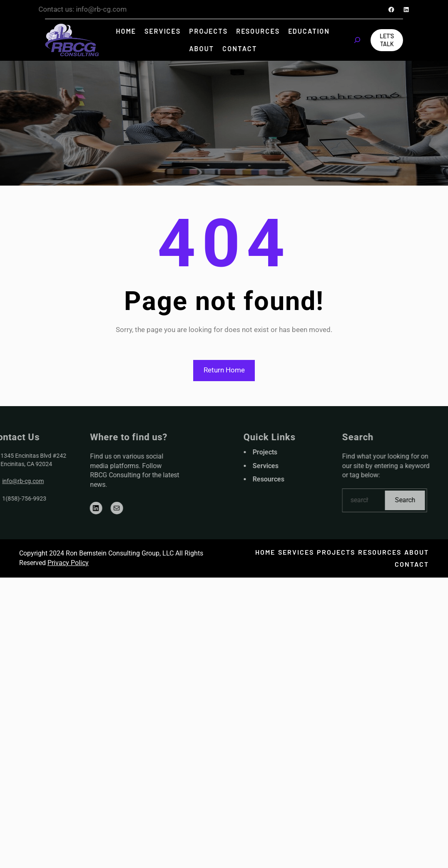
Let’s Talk (387, 40)
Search (426, 500)
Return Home (224, 370)
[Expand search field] (357, 40)
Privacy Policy (68, 563)
